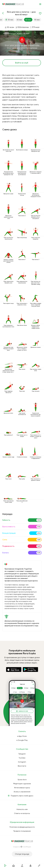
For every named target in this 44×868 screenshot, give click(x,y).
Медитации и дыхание (22, 784)
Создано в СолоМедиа (22, 847)
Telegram (22, 754)
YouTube (22, 758)
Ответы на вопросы (22, 813)
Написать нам (22, 809)
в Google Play (22, 740)
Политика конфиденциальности (22, 827)
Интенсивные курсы (22, 788)
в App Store (22, 736)
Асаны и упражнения (22, 792)
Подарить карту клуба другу (22, 796)
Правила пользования (22, 831)
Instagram (22, 762)
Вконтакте (22, 766)
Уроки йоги (22, 780)
